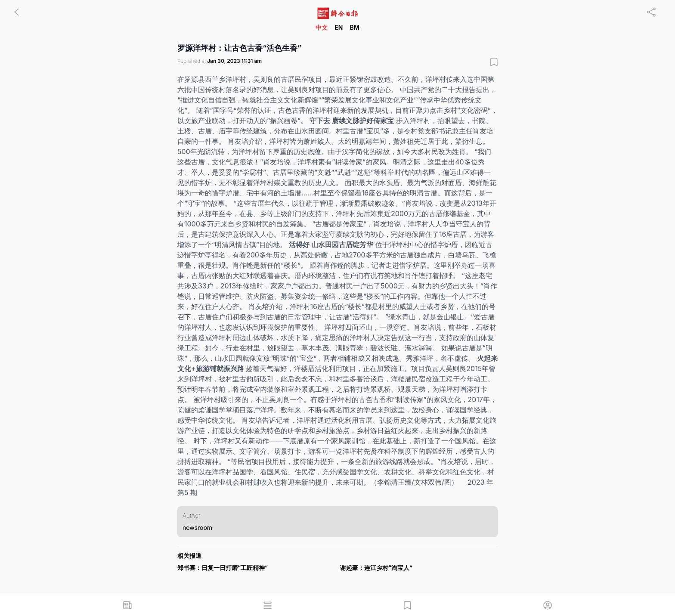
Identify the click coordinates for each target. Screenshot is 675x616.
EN (339, 27)
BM (354, 27)
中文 (322, 27)
